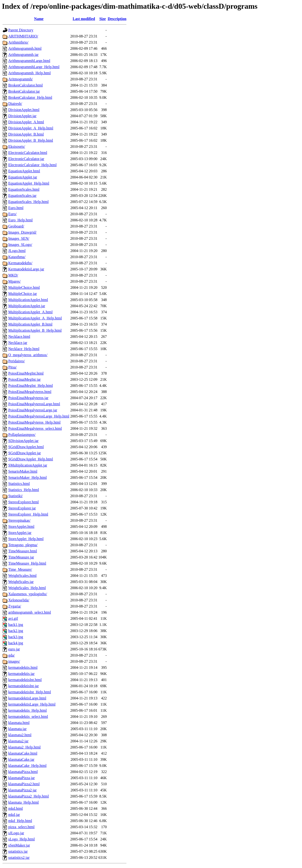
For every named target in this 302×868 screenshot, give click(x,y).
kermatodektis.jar (21, 674)
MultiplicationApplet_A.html (30, 312)
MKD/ (13, 275)
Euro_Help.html (21, 220)
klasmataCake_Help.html (27, 766)
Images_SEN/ (19, 238)
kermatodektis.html (23, 668)
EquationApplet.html (24, 171)
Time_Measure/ (20, 569)
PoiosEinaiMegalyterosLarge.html (34, 404)
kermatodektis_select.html (28, 717)
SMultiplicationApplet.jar (28, 465)
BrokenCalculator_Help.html (30, 97)
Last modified (84, 19)
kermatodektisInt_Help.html (30, 692)
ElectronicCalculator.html (28, 153)
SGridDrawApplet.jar (25, 453)
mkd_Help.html (20, 821)
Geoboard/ (16, 226)
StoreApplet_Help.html (26, 539)
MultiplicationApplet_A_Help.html (35, 318)
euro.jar (14, 649)
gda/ (12, 655)
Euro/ (13, 214)
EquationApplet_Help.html (29, 183)
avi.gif (13, 618)
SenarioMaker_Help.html (27, 477)
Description (117, 19)
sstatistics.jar (18, 851)
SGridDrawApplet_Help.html (31, 459)
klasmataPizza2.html (24, 784)
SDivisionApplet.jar (23, 441)
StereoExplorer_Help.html (28, 514)
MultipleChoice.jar (23, 294)
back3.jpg (16, 637)
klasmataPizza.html (23, 772)
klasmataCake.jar (21, 759)
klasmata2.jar (18, 741)
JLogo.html (17, 251)
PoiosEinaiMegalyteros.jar (28, 398)
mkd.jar (14, 815)
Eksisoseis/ (17, 147)
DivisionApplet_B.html (26, 134)
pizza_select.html (21, 827)
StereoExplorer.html (23, 502)
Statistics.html (19, 484)
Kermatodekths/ (20, 263)
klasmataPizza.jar (21, 778)
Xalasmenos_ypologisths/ (28, 594)
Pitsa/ (13, 367)
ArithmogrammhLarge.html (29, 61)
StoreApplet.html (21, 527)
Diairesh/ (15, 104)
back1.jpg (16, 625)
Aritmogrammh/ (21, 79)
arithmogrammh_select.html (30, 612)
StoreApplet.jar (20, 533)
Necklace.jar (18, 343)
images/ (14, 661)
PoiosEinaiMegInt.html (26, 373)
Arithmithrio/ (18, 42)
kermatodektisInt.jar (23, 686)
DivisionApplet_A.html (26, 122)
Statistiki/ (15, 496)
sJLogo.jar (16, 833)
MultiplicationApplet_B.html (30, 324)
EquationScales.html (24, 189)
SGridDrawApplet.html (26, 447)
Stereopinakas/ (19, 520)
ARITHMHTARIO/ (23, 36)
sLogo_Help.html (21, 839)
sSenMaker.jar (19, 845)
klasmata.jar (17, 729)
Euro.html (16, 208)
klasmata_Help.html (23, 802)
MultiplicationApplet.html (28, 300)
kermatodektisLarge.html (27, 698)
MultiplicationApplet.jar (27, 306)
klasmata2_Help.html (24, 747)
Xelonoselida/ (19, 600)
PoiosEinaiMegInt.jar (24, 379)
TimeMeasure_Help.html (27, 563)
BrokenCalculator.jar (24, 91)
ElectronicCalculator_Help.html (32, 165)
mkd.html (16, 808)
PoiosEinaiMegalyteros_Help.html (34, 422)
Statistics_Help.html (24, 490)
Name (39, 19)
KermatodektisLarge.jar (26, 269)
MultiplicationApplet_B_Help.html (35, 330)
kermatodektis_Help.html (27, 710)
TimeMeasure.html (23, 551)
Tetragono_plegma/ (23, 545)
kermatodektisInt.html (25, 680)
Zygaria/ (15, 606)
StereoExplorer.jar (22, 508)
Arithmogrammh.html (25, 48)
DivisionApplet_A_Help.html (31, 128)
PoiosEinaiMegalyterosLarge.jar (33, 410)
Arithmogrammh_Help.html (29, 73)
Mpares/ (14, 281)
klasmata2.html (20, 735)
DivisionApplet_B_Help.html (31, 140)
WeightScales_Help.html (27, 588)
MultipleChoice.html (24, 287)
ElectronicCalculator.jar (26, 159)
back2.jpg (16, 631)
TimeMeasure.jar (21, 557)
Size (103, 19)
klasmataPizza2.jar (22, 790)
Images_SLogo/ (20, 245)
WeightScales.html (22, 576)
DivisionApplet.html (24, 110)
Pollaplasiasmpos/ (22, 435)
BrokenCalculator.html (25, 85)
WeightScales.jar (21, 582)
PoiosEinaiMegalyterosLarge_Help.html (39, 416)
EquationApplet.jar (23, 177)
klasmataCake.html (23, 753)
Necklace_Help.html (24, 349)
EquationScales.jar (22, 196)
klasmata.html (19, 723)
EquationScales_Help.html (28, 202)
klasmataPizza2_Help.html (29, 796)
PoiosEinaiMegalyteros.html (30, 392)
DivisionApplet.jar (22, 116)
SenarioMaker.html (23, 471)
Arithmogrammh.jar (23, 55)
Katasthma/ (17, 257)
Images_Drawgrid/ (22, 232)
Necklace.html (19, 337)
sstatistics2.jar (19, 858)
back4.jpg (16, 643)
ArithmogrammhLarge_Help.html (34, 67)
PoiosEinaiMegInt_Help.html (31, 386)
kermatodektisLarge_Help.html (32, 704)
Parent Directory (21, 30)
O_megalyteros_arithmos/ (28, 355)
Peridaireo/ (17, 361)
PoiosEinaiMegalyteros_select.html (35, 428)
